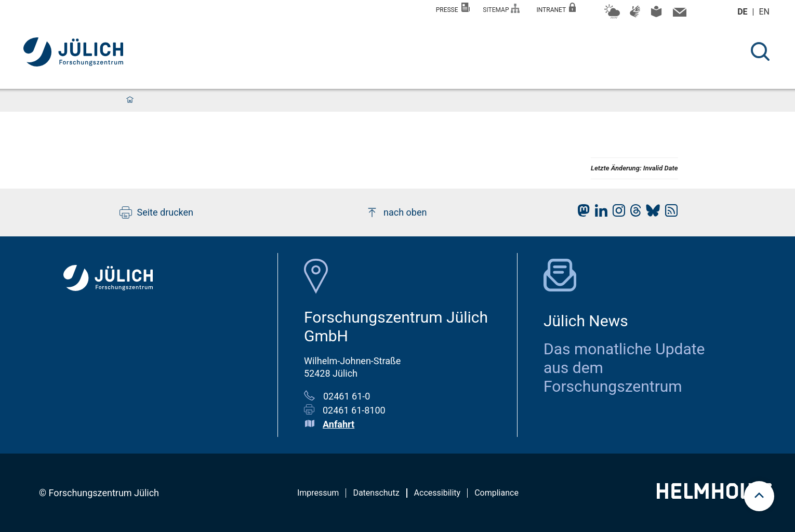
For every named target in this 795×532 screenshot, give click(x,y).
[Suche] (760, 51)
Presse (453, 8)
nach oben (396, 212)
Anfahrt (339, 424)
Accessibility (438, 493)
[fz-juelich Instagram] (616, 213)
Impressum (318, 493)
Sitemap (501, 9)
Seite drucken (157, 212)
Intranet (556, 8)
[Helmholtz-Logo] (714, 495)
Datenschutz (376, 493)
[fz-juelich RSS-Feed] (669, 213)
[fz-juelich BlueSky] (650, 213)
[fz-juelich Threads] (633, 213)
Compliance (496, 493)
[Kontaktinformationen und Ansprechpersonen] (678, 15)
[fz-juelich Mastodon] (581, 213)
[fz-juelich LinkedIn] (599, 213)
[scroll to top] (759, 496)
